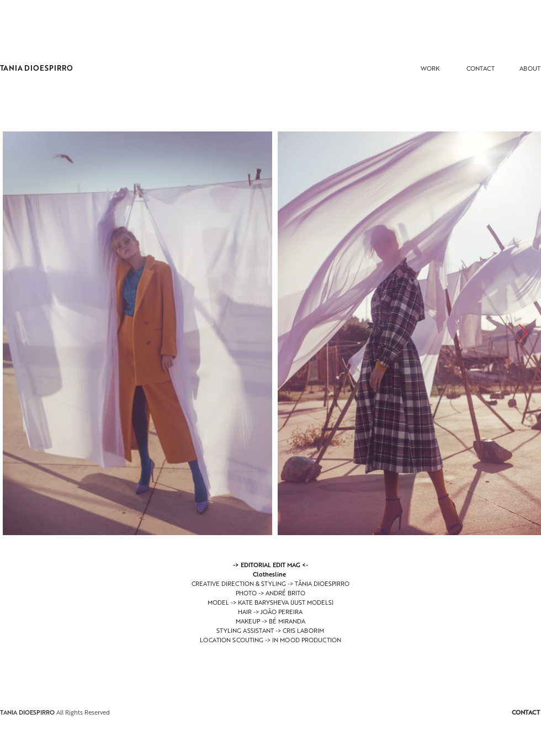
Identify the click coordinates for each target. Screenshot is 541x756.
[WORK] (430, 68)
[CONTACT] (480, 68)
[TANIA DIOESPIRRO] (36, 68)
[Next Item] (523, 334)
